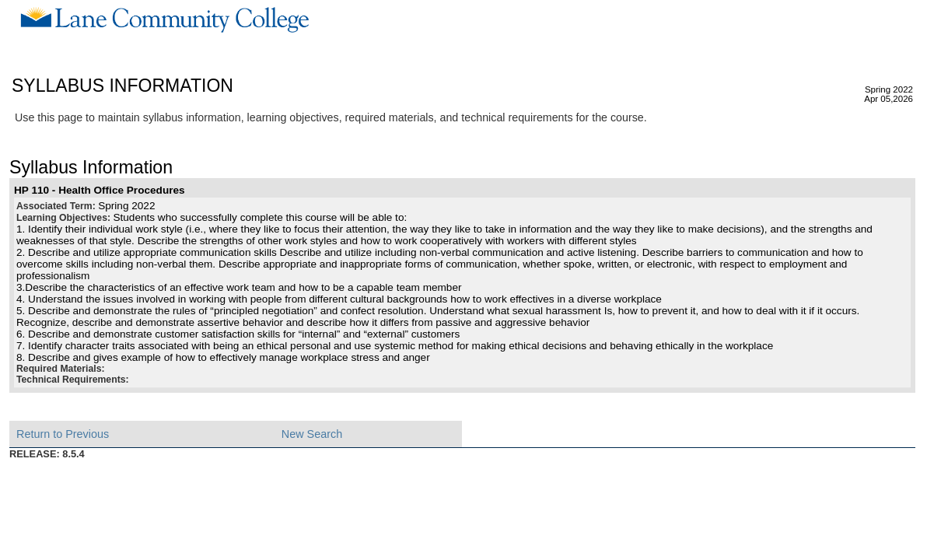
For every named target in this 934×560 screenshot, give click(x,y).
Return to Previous (63, 434)
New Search (312, 434)
